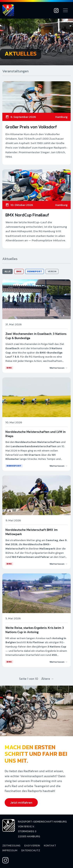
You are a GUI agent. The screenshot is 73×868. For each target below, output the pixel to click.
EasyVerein (32, 846)
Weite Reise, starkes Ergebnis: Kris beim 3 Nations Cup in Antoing (35, 630)
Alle (7, 271)
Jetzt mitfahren (21, 802)
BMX (19, 271)
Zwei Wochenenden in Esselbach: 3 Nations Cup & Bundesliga (36, 336)
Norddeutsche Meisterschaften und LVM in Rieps (36, 434)
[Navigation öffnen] (65, 10)
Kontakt (50, 846)
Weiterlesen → (58, 368)
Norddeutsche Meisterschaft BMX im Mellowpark (32, 532)
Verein (52, 271)
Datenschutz (31, 850)
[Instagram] (56, 10)
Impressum (10, 850)
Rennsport (35, 271)
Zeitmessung (11, 846)
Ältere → (48, 679)
